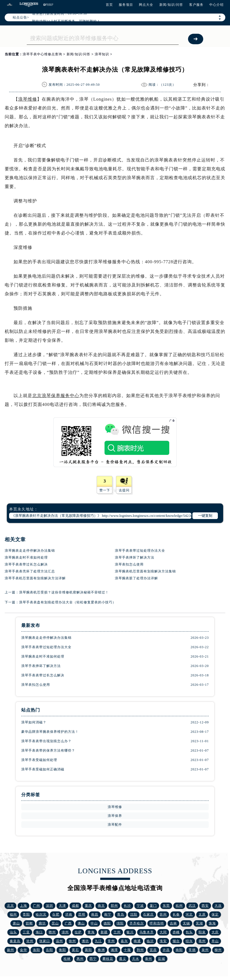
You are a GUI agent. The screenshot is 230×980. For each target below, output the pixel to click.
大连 (218, 906)
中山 (94, 923)
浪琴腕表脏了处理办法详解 (136, 578)
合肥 (56, 914)
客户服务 (196, 5)
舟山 (215, 941)
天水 (136, 959)
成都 (75, 906)
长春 (176, 914)
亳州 (202, 941)
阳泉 (202, 932)
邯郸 (29, 923)
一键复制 (205, 516)
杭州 (179, 906)
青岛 (121, 914)
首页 (109, 5)
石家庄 (148, 914)
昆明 (82, 914)
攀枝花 (108, 959)
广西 (68, 923)
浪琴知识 (102, 54)
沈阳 (134, 914)
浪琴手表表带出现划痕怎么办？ (46, 741)
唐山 (16, 923)
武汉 (192, 906)
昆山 (55, 923)
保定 (215, 914)
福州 (13, 914)
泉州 (205, 950)
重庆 (88, 906)
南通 (137, 941)
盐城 (162, 959)
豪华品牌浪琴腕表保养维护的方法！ (50, 732)
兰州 (117, 932)
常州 (111, 941)
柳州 (218, 950)
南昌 (95, 914)
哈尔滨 (41, 914)
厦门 (153, 906)
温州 (59, 941)
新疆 (104, 932)
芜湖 (199, 923)
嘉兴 (124, 941)
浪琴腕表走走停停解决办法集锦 (30, 551)
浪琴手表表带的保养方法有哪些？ (48, 750)
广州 (36, 906)
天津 (62, 906)
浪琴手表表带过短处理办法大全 (140, 551)
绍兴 (189, 941)
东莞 (166, 906)
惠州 (80, 959)
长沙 (127, 906)
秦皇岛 (15, 941)
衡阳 (62, 950)
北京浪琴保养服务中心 (56, 396)
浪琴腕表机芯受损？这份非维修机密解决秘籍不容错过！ (64, 592)
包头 (189, 932)
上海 (23, 906)
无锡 (186, 923)
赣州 (52, 932)
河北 (189, 914)
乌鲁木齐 (147, 932)
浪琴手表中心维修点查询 (42, 54)
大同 (163, 932)
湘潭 (114, 950)
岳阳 (49, 950)
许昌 (166, 950)
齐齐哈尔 (137, 923)
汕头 (13, 932)
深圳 (49, 906)
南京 (101, 906)
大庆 (215, 932)
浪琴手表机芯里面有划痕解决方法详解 (35, 578)
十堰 (127, 950)
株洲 (101, 950)
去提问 (124, 490)
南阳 (179, 950)
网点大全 (146, 5)
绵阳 (120, 923)
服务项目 (126, 5)
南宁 (108, 914)
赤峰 (176, 932)
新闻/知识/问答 (171, 5)
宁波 (140, 906)
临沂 (150, 941)
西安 (205, 906)
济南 (69, 914)
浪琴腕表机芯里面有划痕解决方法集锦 (145, 571)
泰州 (149, 959)
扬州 (10, 950)
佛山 (81, 923)
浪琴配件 (115, 825)
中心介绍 (216, 5)
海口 (39, 932)
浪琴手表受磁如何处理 (39, 760)
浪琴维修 (28, 99)
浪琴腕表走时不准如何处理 (26, 557)
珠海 (212, 923)
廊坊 (42, 923)
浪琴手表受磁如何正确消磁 (43, 769)
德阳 (107, 923)
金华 (23, 950)
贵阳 (26, 914)
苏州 (163, 914)
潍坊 (85, 941)
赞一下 (105, 490)
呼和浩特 (157, 923)
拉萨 (78, 932)
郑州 (114, 906)
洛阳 (36, 950)
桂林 (67, 959)
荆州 (140, 950)
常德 (192, 950)
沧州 (30, 941)
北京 (10, 906)
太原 (202, 914)
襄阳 (88, 950)
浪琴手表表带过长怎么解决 (26, 564)
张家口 (45, 941)
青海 (91, 932)
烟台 (176, 941)
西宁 (93, 959)
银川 (130, 932)
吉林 (173, 923)
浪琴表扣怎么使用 (129, 564)
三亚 (26, 932)
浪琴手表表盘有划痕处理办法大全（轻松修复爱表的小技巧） (68, 602)
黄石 (75, 950)
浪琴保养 (115, 816)
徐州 (72, 941)
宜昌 (153, 950)
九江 (98, 941)
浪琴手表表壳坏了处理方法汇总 (30, 571)
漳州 (65, 932)
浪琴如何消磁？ (34, 722)
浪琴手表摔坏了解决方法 (135, 557)
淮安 (163, 941)
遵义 (123, 959)
